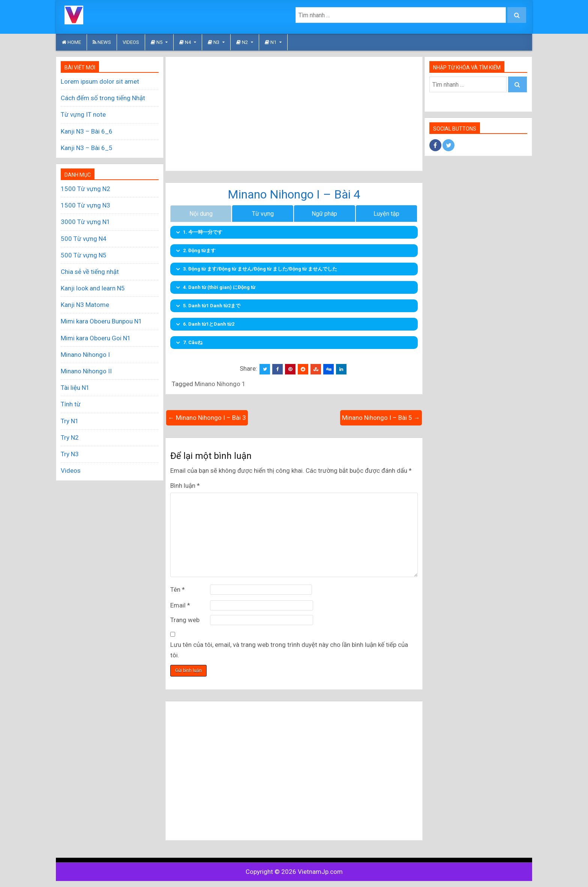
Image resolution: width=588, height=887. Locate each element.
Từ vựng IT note (83, 114)
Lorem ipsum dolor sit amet (100, 81)
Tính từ (71, 404)
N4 (185, 42)
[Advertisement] (294, 114)
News (102, 42)
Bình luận (185, 486)
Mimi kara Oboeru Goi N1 (96, 338)
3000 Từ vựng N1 (85, 222)
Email (180, 606)
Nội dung (201, 214)
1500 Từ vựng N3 (85, 205)
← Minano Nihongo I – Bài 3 (207, 418)
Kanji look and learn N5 (93, 288)
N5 (157, 42)
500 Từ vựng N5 (84, 255)
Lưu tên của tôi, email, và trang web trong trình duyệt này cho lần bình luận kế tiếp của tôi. (289, 650)
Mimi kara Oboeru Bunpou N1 (101, 321)
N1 (271, 42)
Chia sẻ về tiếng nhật (90, 272)
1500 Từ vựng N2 (85, 189)
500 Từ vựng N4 (84, 239)
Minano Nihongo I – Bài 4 (294, 194)
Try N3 (70, 454)
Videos (131, 42)
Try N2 (70, 437)
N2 (242, 42)
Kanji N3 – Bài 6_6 (87, 131)
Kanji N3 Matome (85, 305)
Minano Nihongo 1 (220, 385)
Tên (178, 590)
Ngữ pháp (324, 214)
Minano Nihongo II (86, 371)
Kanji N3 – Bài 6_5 (87, 148)
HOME (71, 42)
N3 (214, 42)
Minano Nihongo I (85, 355)
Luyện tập (386, 214)
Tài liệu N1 (75, 388)
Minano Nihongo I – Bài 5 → (381, 418)
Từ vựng (263, 214)
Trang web (185, 620)
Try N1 (70, 421)
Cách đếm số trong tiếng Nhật (103, 98)
